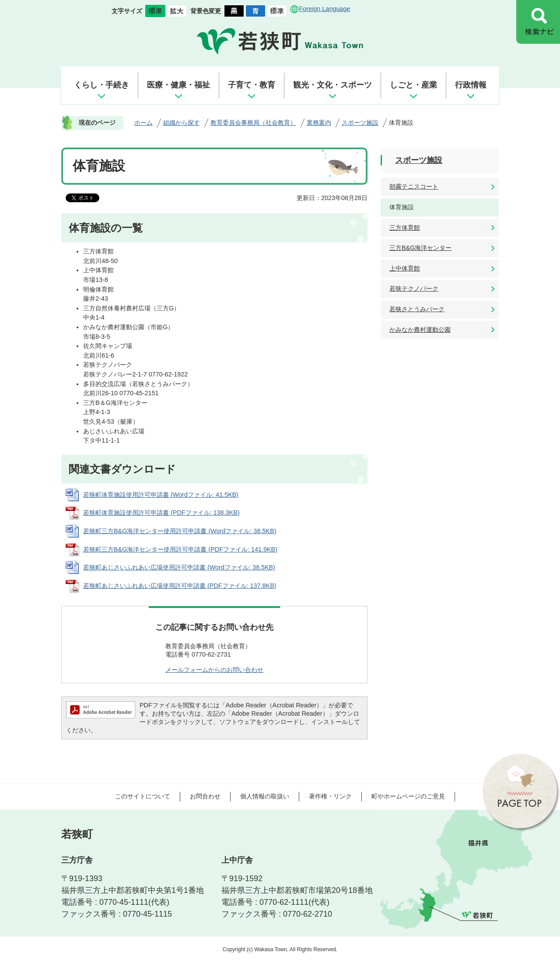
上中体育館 (405, 268)
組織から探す (182, 123)
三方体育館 (405, 228)
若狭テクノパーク (414, 288)
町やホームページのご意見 (408, 796)
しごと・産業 (413, 85)
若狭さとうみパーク (417, 309)
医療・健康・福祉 (178, 85)
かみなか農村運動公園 (420, 330)
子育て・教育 (252, 85)
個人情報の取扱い (265, 796)
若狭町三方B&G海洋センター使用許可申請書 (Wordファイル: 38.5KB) (180, 531)
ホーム (143, 123)
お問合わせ (205, 796)
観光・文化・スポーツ (332, 85)
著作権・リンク (330, 796)
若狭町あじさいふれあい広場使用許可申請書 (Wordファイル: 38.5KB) (179, 567)
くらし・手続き (101, 85)
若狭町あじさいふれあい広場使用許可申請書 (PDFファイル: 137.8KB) (180, 586)
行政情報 (471, 85)
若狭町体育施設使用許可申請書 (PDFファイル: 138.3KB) (161, 513)
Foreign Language (325, 9)
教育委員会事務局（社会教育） (253, 123)
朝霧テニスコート (414, 186)
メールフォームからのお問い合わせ (214, 670)
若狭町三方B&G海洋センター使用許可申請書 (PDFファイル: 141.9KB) (180, 549)
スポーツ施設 (360, 123)
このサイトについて (143, 796)
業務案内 (319, 123)
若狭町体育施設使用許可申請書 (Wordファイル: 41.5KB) (161, 495)
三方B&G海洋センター (420, 248)
